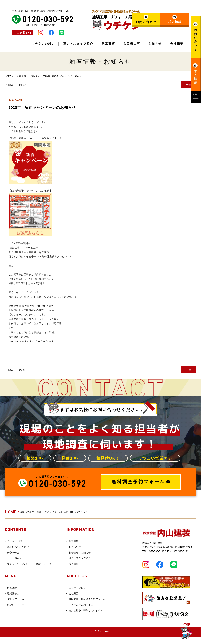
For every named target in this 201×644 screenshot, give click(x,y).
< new (10, 85)
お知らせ (155, 44)
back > (22, 85)
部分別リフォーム (17, 605)
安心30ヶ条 (13, 553)
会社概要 (177, 44)
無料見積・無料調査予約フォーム (87, 599)
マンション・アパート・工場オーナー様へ (30, 564)
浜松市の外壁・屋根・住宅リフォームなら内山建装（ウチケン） (48, 512)
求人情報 (74, 564)
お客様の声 (132, 44)
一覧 (189, 85)
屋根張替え (13, 593)
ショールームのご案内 (81, 605)
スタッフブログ (77, 588)
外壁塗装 (12, 588)
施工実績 (108, 44)
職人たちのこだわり (18, 547)
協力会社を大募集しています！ (86, 610)
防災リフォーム (16, 599)
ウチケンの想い (43, 44)
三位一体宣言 (14, 558)
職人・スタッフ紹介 (78, 44)
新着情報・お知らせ (80, 553)
